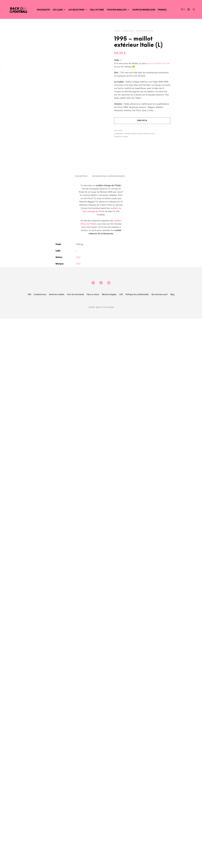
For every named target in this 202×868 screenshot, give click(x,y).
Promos (162, 10)
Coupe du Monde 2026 (144, 10)
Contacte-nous (40, 843)
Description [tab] (81, 725)
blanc (125, 137)
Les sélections (128, 31)
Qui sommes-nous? (160, 843)
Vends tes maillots (57, 843)
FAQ (29, 843)
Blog (172, 843)
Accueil (117, 31)
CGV (121, 843)
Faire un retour (93, 843)
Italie (78, 806)
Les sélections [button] (78, 10)
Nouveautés (43, 10)
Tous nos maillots (118, 10)
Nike (78, 813)
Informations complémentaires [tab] (108, 725)
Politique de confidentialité (137, 843)
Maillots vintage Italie (145, 31)
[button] (183, 9)
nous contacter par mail (158, 63)
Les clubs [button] (59, 10)
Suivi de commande (76, 843)
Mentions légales (109, 843)
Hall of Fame (97, 10)
